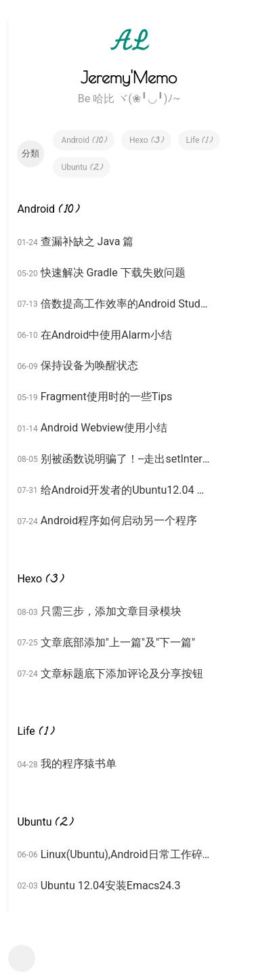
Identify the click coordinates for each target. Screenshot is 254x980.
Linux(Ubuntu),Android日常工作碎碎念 (125, 854)
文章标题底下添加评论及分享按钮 (122, 674)
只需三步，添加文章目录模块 (111, 611)
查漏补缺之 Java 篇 (87, 241)
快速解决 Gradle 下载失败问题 (113, 273)
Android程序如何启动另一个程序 (119, 520)
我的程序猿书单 (79, 764)
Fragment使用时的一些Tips (107, 397)
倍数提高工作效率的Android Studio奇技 (125, 304)
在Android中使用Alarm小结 (106, 335)
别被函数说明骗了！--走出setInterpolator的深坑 (125, 459)
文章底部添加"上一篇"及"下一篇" (118, 642)
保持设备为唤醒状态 (89, 365)
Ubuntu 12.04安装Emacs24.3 (111, 886)
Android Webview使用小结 (104, 428)
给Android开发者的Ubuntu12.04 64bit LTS (125, 490)
